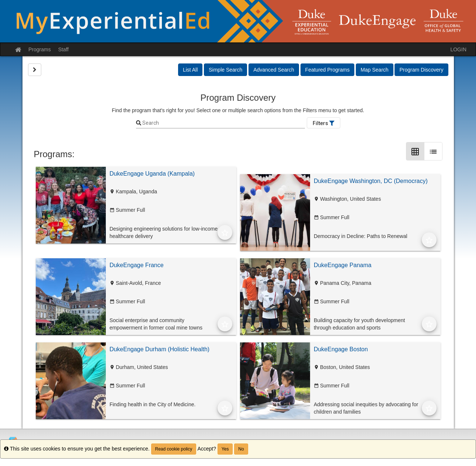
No (241, 449)
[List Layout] (433, 151)
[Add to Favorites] (225, 232)
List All (190, 70)
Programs (40, 49)
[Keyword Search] (223, 123)
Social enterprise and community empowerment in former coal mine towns (156, 324)
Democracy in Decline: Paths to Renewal (361, 236)
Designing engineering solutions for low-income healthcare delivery (164, 232)
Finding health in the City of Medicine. (152, 404)
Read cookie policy (174, 449)
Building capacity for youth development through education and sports (359, 324)
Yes (225, 449)
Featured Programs (328, 70)
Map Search (374, 70)
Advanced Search (274, 70)
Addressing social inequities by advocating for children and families (366, 408)
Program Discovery (421, 70)
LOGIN (458, 49)
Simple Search (225, 70)
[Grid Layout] (415, 151)
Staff (64, 49)
